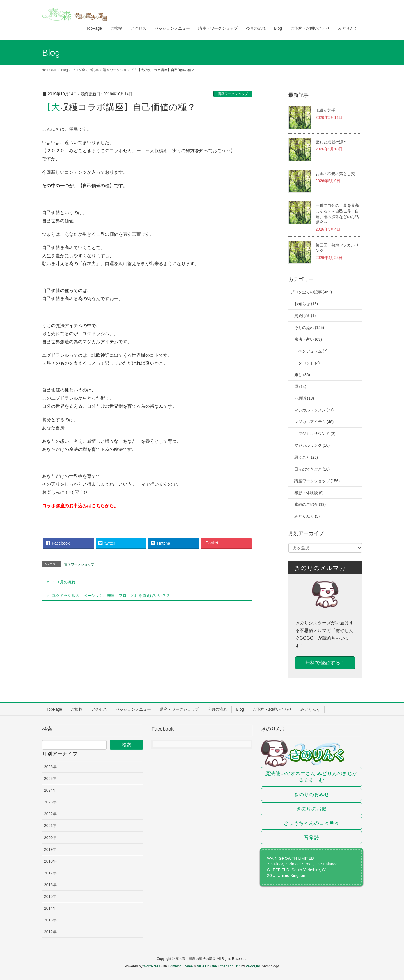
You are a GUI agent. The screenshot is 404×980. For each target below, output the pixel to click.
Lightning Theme (180, 966)
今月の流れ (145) (309, 328)
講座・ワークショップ (179, 709)
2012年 (50, 932)
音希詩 (311, 837)
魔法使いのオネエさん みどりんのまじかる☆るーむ (311, 777)
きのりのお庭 (311, 809)
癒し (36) (302, 375)
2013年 (50, 920)
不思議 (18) (304, 398)
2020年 (50, 838)
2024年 (50, 790)
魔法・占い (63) (308, 339)
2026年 (50, 767)
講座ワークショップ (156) (317, 481)
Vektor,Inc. (254, 966)
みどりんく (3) (307, 516)
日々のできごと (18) (312, 469)
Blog (240, 709)
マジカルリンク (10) (312, 445)
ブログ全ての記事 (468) (311, 292)
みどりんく (310, 709)
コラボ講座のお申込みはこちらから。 (80, 506)
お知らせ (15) (306, 304)
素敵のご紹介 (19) (310, 504)
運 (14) (300, 386)
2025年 (50, 779)
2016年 (50, 885)
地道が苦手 (325, 110)
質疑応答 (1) (305, 316)
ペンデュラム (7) (313, 351)
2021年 (50, 826)
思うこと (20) (306, 457)
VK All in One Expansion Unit (219, 966)
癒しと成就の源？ (331, 142)
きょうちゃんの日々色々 (311, 823)
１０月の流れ (64, 582)
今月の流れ (217, 709)
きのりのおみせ (311, 794)
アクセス (99, 709)
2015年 (50, 896)
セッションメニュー (133, 709)
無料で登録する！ (325, 663)
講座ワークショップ (233, 94)
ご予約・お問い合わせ (272, 709)
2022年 (50, 814)
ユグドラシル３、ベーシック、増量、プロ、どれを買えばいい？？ (111, 596)
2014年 (50, 908)
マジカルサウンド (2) (317, 434)
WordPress (152, 966)
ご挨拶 (77, 709)
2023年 (50, 802)
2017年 (50, 873)
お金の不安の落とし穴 (335, 174)
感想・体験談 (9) (309, 493)
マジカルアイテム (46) (314, 422)
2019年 (50, 849)
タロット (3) (309, 363)
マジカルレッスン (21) (314, 410)
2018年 (50, 861)
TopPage (54, 709)
